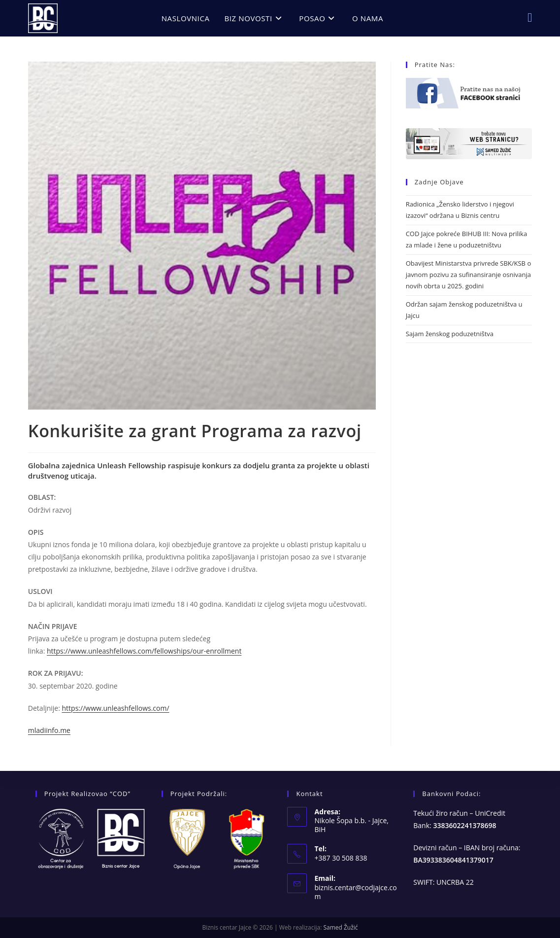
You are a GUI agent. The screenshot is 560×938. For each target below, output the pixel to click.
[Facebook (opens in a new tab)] (530, 17)
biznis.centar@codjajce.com (355, 892)
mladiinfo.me (49, 730)
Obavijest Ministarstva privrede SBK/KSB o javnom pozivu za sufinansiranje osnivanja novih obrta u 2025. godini (469, 275)
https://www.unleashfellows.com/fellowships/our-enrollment (144, 651)
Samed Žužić (340, 927)
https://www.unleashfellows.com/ (116, 708)
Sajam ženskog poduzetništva (450, 334)
